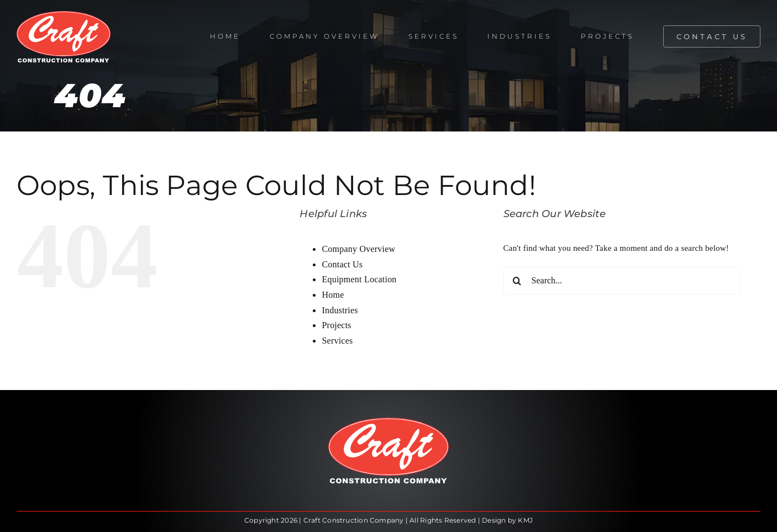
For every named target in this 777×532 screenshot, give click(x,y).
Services (337, 341)
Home (333, 295)
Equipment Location (359, 279)
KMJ (525, 520)
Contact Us (342, 264)
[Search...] (622, 281)
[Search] (517, 281)
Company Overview (358, 249)
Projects (336, 325)
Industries (340, 310)
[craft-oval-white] (64, 15)
